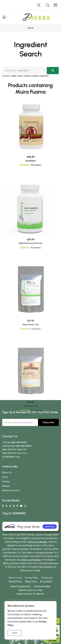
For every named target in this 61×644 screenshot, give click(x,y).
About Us (7, 473)
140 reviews (36, 165)
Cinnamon (27, 76)
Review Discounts (11, 490)
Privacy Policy (32, 578)
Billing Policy (31, 582)
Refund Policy (15, 582)
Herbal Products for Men (30, 590)
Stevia (20, 76)
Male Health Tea (31, 369)
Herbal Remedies (42, 586)
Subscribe (48, 422)
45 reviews (36, 284)
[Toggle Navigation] (4, 17)
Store (5, 477)
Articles (6, 481)
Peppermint (44, 76)
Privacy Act (47, 578)
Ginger (14, 76)
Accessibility (46, 582)
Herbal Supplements (21, 586)
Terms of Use (15, 578)
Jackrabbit (30, 161)
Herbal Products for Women (30, 594)
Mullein (35, 76)
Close (15, 633)
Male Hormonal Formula (30, 279)
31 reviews (36, 374)
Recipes (6, 486)
